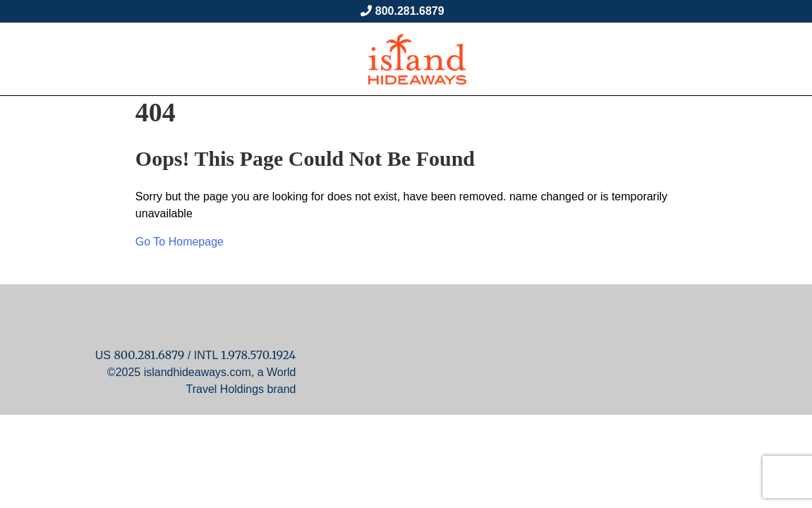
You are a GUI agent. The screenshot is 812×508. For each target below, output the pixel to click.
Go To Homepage (180, 242)
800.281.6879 (410, 11)
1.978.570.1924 (258, 355)
